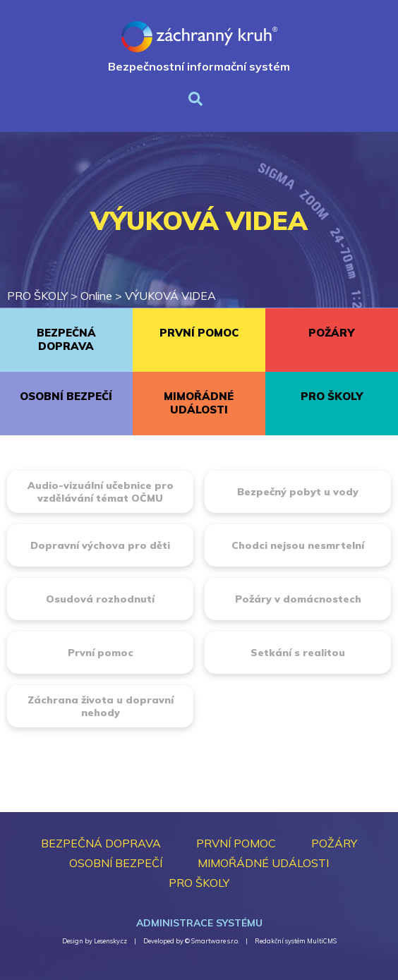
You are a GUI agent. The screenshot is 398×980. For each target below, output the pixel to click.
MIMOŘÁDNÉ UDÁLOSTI (199, 403)
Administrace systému (199, 923)
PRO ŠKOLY (37, 296)
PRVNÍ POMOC (199, 333)
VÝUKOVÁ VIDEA (170, 296)
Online (96, 296)
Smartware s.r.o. (215, 941)
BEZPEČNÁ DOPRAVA (66, 339)
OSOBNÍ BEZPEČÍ (66, 396)
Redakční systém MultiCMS (296, 941)
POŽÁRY (331, 333)
